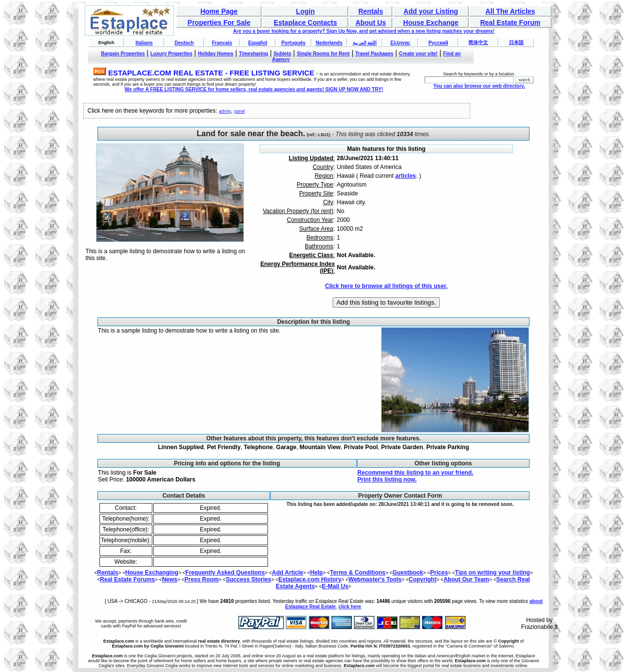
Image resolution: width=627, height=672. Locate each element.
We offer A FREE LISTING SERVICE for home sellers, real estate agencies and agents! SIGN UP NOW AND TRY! (254, 89)
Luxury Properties (171, 54)
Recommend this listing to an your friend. (416, 473)
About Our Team (466, 579)
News (170, 579)
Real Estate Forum (510, 23)
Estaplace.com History (310, 579)
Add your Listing (431, 11)
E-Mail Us (335, 586)
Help (316, 573)
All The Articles (510, 11)
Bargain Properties (123, 54)
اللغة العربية (365, 43)
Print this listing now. (387, 480)
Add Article (288, 573)
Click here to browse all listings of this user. (386, 286)
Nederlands (329, 43)
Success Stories (249, 579)
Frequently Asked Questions (225, 573)
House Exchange (431, 23)
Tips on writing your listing (493, 573)
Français (222, 43)
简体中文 (478, 42)
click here (350, 607)
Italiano (144, 43)
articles (406, 176)
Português (293, 43)
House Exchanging (152, 573)
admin (225, 111)
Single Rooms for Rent (323, 54)
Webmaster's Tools (375, 579)
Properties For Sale (219, 23)
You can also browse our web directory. (479, 86)
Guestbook (408, 573)
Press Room (201, 579)
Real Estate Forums (127, 579)
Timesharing (253, 54)
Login (305, 11)
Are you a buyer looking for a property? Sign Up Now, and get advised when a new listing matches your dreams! (364, 31)
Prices (439, 573)
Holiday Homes (216, 54)
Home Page (219, 11)
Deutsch (184, 43)
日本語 (516, 42)
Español (258, 43)
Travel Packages (374, 54)
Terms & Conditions (358, 573)
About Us (371, 23)
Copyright (422, 579)
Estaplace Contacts (305, 23)
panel (240, 111)
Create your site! (418, 54)
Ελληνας (400, 43)
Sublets (282, 54)
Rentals (371, 11)
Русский (438, 43)
